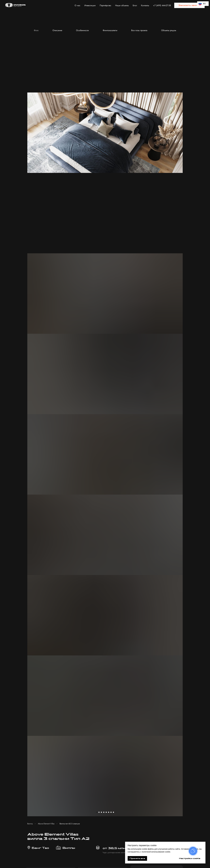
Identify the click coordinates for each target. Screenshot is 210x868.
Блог (135, 5)
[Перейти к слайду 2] (99, 88)
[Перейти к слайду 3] (101, 88)
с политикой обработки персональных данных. (156, 181)
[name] (157, 160)
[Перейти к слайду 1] (97, 88)
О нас (77, 5)
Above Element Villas (46, 100)
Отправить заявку (157, 191)
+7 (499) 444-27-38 (162, 5)
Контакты (145, 5)
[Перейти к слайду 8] (113, 88)
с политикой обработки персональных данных (145, 795)
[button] (189, 5)
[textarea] (147, 787)
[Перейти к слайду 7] (111, 88)
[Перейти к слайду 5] (106, 88)
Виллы (30, 100)
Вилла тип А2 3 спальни (70, 100)
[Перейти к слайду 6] (109, 88)
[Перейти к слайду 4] (104, 88)
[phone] (157, 170)
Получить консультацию (147, 804)
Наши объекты (122, 5)
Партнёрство (105, 5)
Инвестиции (90, 5)
